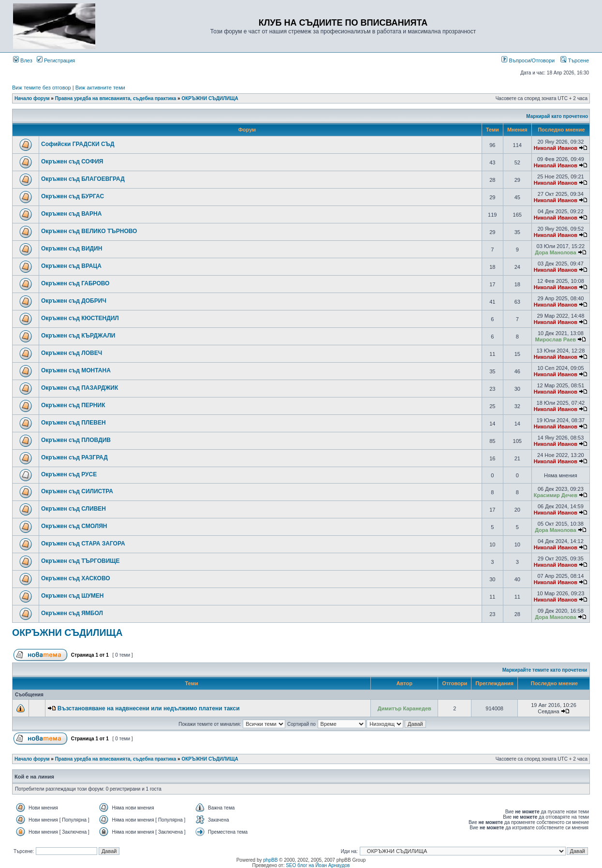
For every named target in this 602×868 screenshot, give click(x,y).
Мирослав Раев (556, 339)
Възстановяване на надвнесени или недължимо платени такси (149, 708)
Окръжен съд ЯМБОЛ (72, 613)
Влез (23, 60)
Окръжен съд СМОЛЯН (74, 526)
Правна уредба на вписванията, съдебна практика (116, 98)
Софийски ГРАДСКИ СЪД (78, 144)
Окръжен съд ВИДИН (72, 249)
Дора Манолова (555, 252)
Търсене (575, 60)
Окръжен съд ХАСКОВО (76, 578)
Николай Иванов (556, 148)
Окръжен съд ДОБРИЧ (74, 301)
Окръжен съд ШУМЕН (72, 596)
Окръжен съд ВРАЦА (71, 266)
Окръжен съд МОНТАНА (76, 370)
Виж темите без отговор (42, 88)
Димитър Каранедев (404, 708)
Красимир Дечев (556, 495)
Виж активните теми (100, 88)
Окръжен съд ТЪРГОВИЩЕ (81, 561)
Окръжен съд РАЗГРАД (74, 457)
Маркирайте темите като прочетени (545, 670)
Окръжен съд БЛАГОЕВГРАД (83, 179)
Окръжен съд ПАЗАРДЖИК (80, 388)
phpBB (270, 860)
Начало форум (32, 98)
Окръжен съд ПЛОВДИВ (76, 440)
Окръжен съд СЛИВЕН (73, 509)
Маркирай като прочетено (557, 116)
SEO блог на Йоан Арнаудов (318, 865)
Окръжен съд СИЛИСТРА (77, 491)
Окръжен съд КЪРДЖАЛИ (78, 336)
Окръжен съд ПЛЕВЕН (73, 423)
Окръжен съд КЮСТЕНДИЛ (80, 318)
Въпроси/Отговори (528, 60)
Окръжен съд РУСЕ (69, 474)
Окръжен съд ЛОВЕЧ (72, 353)
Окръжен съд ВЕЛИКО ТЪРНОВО (89, 231)
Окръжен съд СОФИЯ (72, 162)
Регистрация (56, 60)
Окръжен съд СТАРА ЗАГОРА (83, 544)
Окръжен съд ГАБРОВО (75, 283)
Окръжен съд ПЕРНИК (73, 405)
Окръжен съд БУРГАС (73, 196)
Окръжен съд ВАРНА (71, 214)
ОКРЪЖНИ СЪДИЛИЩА (210, 98)
